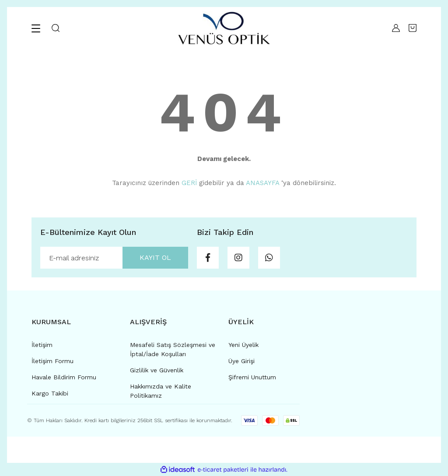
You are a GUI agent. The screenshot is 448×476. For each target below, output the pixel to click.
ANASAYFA (262, 183)
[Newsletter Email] (114, 258)
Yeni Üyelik (243, 345)
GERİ (189, 183)
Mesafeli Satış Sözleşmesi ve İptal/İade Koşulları (173, 349)
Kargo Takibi (50, 393)
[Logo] (224, 28)
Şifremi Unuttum (252, 377)
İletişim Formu (52, 361)
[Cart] (413, 28)
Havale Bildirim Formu (64, 377)
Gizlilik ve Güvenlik (157, 370)
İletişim (42, 345)
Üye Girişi (241, 361)
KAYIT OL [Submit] (155, 257)
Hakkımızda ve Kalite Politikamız (161, 391)
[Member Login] (394, 28)
